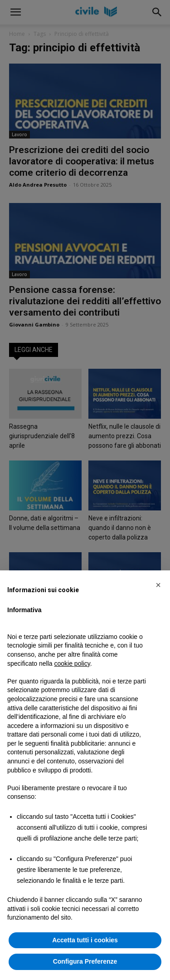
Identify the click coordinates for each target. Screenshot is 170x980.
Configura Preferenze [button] (85, 961)
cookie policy (72, 663)
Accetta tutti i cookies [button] (85, 940)
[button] (158, 585)
